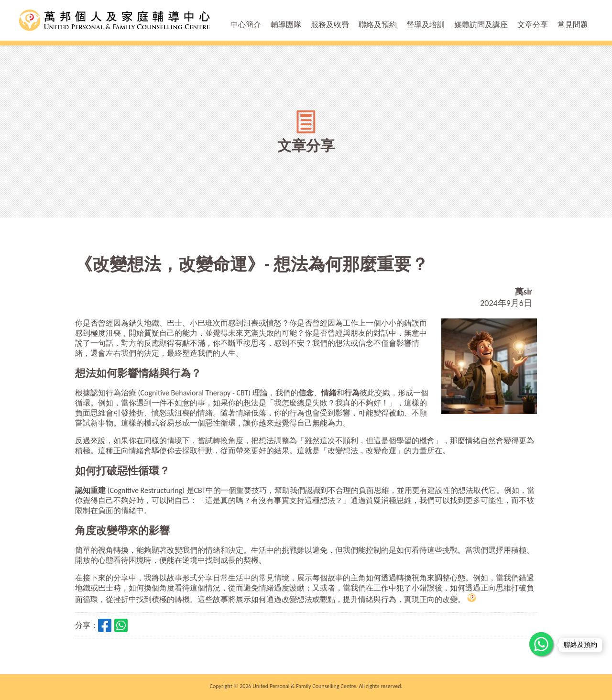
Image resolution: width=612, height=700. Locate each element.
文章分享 (533, 25)
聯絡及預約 (378, 25)
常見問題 (573, 25)
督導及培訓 (426, 25)
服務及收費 (330, 25)
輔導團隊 (286, 25)
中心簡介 (246, 25)
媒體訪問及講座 (481, 25)
